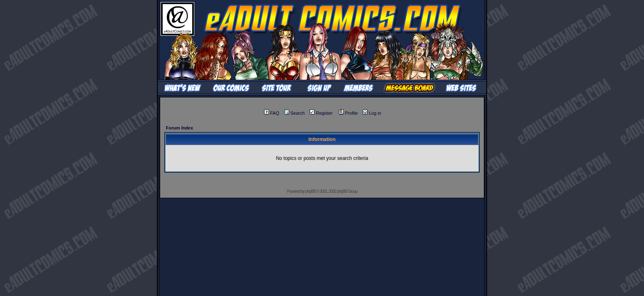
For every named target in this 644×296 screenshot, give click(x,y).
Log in (372, 113)
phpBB (310, 191)
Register (321, 113)
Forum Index (179, 128)
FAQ (272, 113)
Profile (348, 113)
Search (294, 113)
